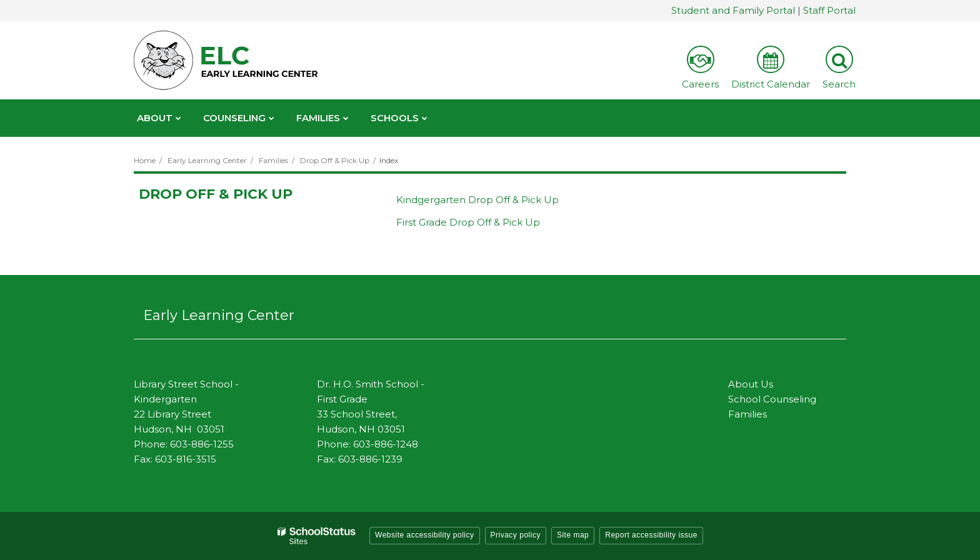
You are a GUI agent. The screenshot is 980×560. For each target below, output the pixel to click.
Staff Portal (829, 10)
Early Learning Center (207, 160)
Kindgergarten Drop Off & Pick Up (477, 200)
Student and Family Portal (733, 10)
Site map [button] (573, 535)
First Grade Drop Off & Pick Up (468, 222)
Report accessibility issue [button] (651, 535)
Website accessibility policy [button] (425, 535)
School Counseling (772, 399)
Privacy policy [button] (516, 535)
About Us (751, 384)
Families (273, 160)
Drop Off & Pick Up (335, 160)
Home (145, 160)
